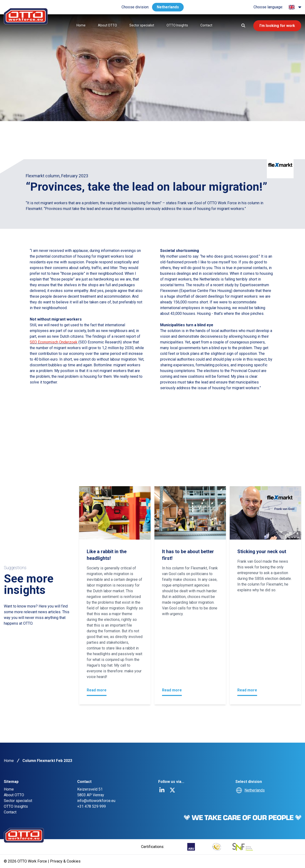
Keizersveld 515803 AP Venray (91, 792)
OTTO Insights (177, 25)
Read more (97, 690)
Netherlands (168, 7)
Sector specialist (141, 25)
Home (80, 25)
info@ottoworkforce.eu (96, 801)
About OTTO (107, 25)
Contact (206, 25)
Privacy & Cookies (65, 861)
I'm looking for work (277, 26)
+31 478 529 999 (91, 806)
